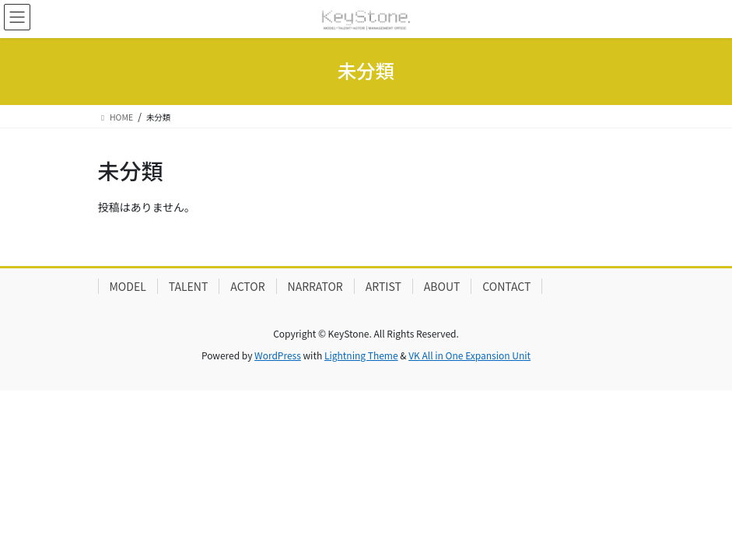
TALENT (189, 286)
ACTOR (247, 286)
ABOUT (442, 286)
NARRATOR (315, 286)
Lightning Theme (361, 355)
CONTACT (506, 286)
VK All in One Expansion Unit (469, 355)
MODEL (128, 286)
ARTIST (384, 286)
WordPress (278, 355)
